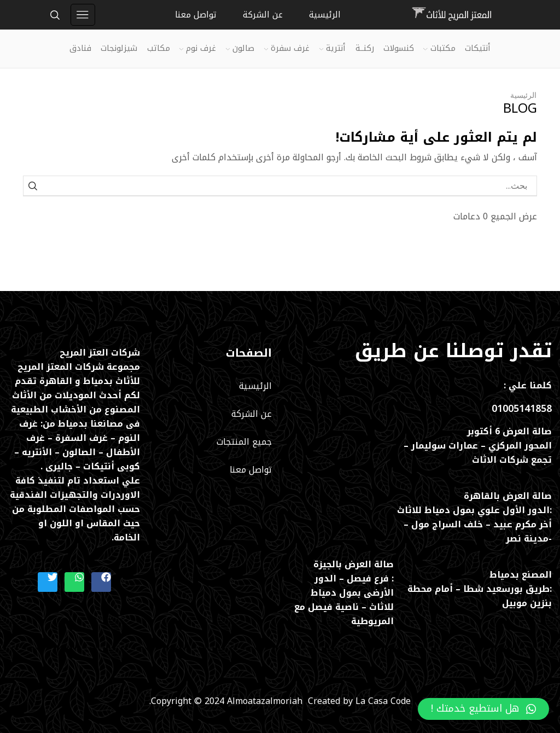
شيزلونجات (119, 48)
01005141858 (522, 408)
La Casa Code (383, 701)
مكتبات (439, 48)
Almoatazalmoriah (267, 701)
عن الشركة (263, 15)
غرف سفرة (287, 48)
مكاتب (159, 48)
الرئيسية (325, 15)
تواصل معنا (196, 15)
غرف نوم (198, 48)
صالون (240, 48)
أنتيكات (478, 48)
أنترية (332, 48)
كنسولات (399, 48)
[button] (483, 709)
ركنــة (365, 48)
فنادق (80, 48)
